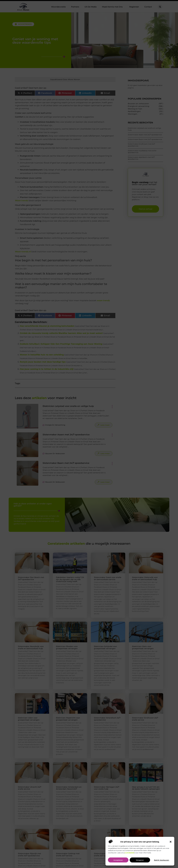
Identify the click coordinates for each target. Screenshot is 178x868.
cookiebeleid (129, 853)
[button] (171, 842)
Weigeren (140, 860)
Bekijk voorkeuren (162, 860)
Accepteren (118, 860)
